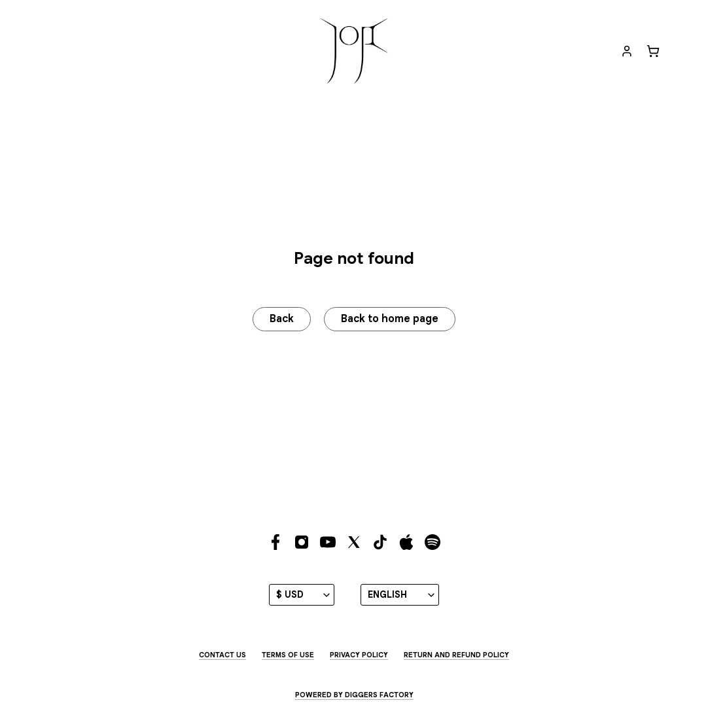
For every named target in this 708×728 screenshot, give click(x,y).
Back (281, 319)
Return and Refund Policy (456, 655)
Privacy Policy (359, 655)
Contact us (222, 655)
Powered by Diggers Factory (354, 695)
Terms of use (288, 655)
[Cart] (653, 51)
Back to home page (391, 319)
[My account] (627, 51)
